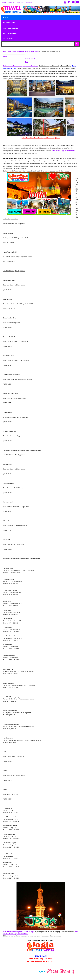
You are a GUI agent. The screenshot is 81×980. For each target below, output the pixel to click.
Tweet (5, 57)
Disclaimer (29, 2)
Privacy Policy (20, 2)
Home (6, 18)
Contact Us (11, 2)
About (4, 2)
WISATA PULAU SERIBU (10, 28)
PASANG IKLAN (8, 39)
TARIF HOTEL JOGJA (29, 58)
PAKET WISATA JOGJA (10, 33)
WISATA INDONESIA (9, 23)
